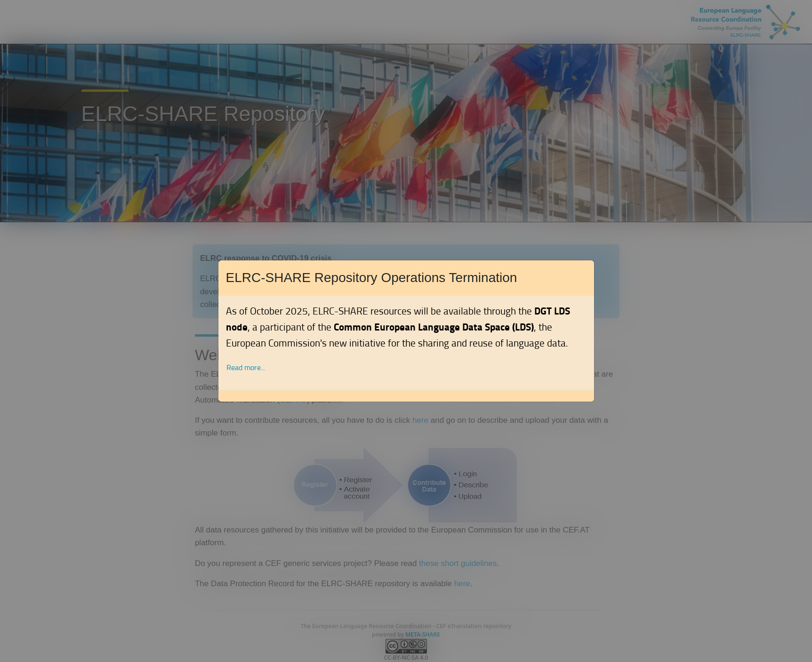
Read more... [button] (246, 367)
